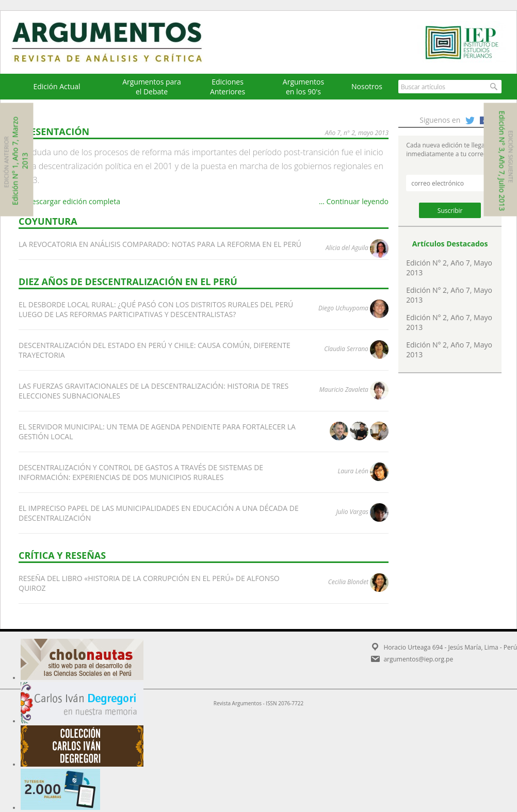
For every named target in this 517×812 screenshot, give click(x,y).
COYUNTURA (48, 221)
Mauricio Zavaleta (344, 390)
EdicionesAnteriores (228, 87)
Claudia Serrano (346, 349)
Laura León (353, 471)
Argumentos (117, 42)
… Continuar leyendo (354, 201)
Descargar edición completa (69, 201)
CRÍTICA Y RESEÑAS (62, 555)
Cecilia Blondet (348, 582)
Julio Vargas (352, 512)
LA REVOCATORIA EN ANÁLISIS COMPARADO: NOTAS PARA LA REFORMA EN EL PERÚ (160, 244)
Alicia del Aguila (347, 248)
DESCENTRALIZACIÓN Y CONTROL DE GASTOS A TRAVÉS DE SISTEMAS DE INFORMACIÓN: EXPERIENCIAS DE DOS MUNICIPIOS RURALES (141, 472)
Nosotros (367, 86)
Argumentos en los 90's (303, 87)
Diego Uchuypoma (343, 308)
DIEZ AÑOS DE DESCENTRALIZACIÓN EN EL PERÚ (128, 281)
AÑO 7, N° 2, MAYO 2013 (357, 133)
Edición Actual (56, 86)
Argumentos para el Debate (152, 87)
